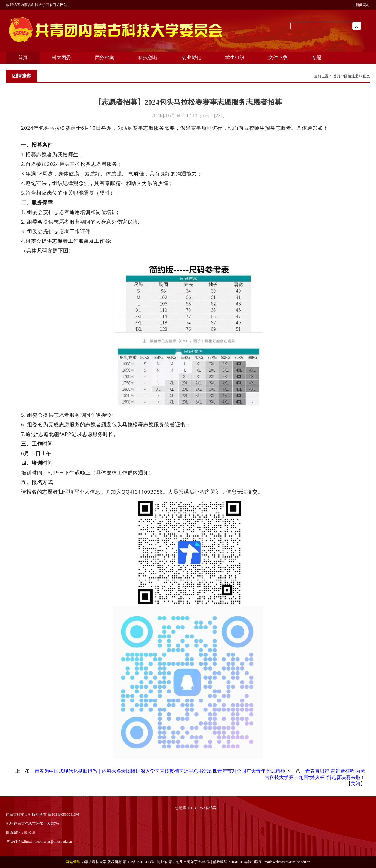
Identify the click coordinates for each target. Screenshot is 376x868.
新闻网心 (363, 5)
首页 (23, 58)
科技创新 (148, 58)
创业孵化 (191, 58)
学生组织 (235, 58)
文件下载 (278, 58)
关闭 (356, 784)
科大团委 (61, 58)
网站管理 (73, 862)
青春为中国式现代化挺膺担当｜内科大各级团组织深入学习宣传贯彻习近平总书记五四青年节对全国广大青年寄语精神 (160, 771)
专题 (316, 58)
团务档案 (105, 58)
